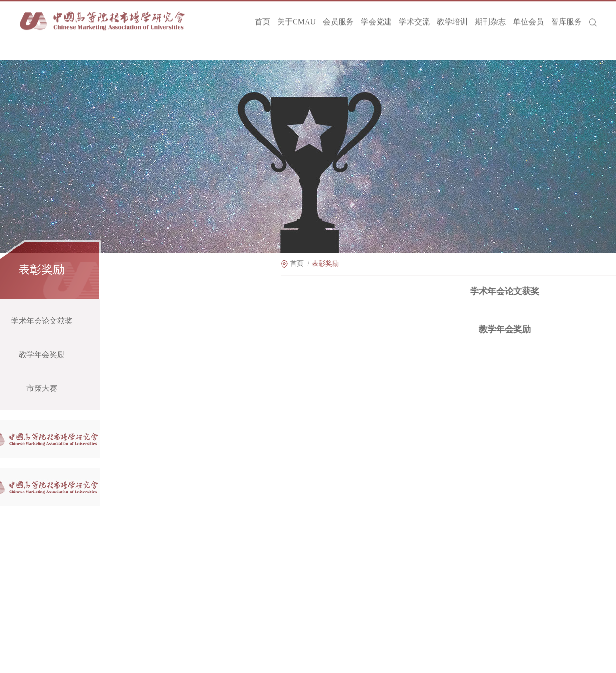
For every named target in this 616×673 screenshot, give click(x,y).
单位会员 (528, 18)
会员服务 (338, 18)
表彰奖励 (352, 264)
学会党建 (376, 18)
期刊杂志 (490, 18)
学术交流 (414, 18)
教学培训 (452, 18)
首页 (262, 18)
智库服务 (566, 18)
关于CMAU (296, 18)
